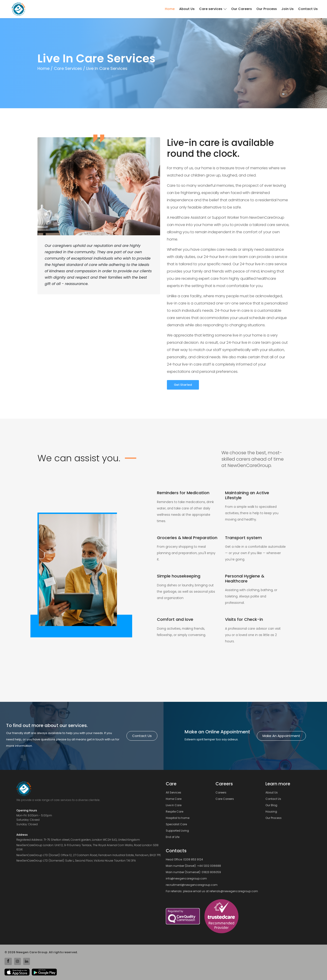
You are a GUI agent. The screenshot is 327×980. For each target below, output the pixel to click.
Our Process (267, 9)
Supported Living (179, 831)
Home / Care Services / (61, 68)
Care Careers (226, 799)
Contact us (142, 736)
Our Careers (242, 9)
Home (170, 9)
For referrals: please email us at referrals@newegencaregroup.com (212, 891)
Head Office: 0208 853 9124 (184, 859)
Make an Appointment (281, 736)
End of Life (174, 837)
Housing (273, 812)
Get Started (183, 385)
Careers (222, 793)
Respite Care (176, 812)
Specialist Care (178, 824)
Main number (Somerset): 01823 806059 (193, 872)
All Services (175, 793)
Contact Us (308, 9)
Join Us (287, 9)
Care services (213, 9)
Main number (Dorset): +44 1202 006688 (193, 866)
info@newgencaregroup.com (186, 878)
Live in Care (175, 805)
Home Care (175, 799)
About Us (187, 9)
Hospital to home (179, 818)
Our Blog (273, 805)
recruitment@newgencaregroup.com (192, 885)
